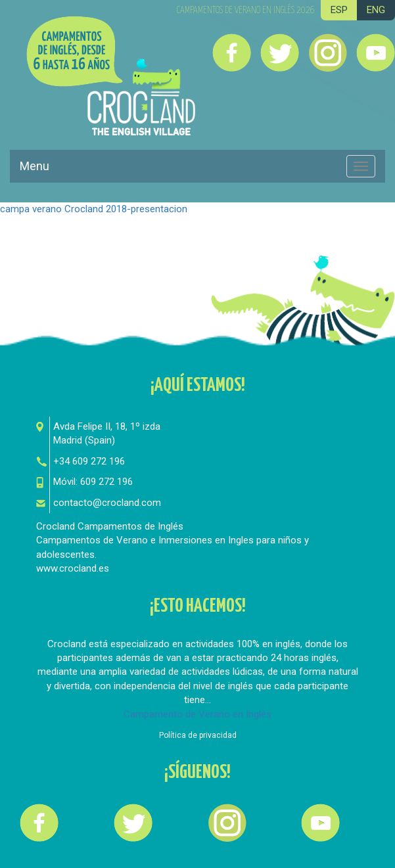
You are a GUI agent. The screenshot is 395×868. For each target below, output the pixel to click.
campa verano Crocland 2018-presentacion (94, 209)
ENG (376, 10)
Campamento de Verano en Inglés (197, 714)
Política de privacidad (198, 735)
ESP (339, 10)
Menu (35, 166)
